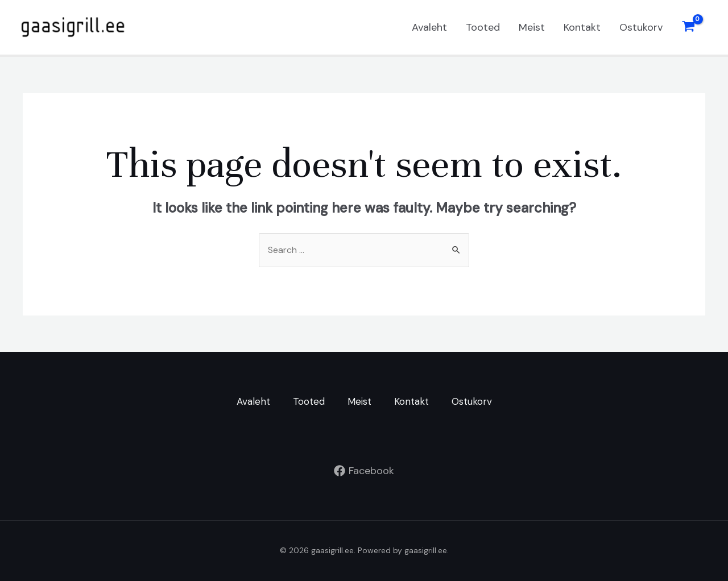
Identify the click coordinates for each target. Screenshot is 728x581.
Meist (532, 27)
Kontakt (582, 27)
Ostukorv (641, 27)
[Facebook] (364, 471)
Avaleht (429, 27)
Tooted (483, 27)
